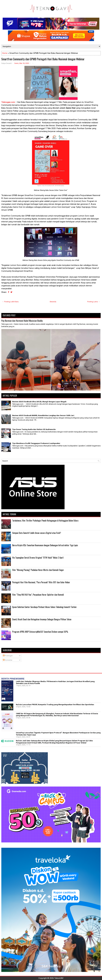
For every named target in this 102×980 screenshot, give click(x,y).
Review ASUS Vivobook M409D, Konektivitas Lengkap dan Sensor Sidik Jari (43, 415)
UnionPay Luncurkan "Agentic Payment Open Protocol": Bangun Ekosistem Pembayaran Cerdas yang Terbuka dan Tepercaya (58, 734)
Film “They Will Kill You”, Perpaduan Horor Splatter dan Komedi (38, 595)
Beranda (53, 302)
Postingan (8, 656)
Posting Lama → (94, 302)
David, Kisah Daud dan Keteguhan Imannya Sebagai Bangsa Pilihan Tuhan (42, 619)
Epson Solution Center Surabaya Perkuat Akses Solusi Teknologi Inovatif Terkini (44, 607)
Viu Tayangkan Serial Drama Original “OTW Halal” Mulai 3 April (38, 558)
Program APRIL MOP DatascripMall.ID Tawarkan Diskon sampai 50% (40, 632)
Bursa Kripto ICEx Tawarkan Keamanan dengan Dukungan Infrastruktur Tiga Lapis (45, 545)
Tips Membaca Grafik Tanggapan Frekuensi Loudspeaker (36, 443)
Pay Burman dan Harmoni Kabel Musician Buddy (22, 321)
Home (5, 53)
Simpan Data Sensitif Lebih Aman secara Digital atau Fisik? (37, 533)
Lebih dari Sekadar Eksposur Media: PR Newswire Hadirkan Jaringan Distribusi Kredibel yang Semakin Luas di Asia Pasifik (55, 682)
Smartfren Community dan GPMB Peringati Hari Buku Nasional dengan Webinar (43, 59)
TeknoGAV (59, 978)
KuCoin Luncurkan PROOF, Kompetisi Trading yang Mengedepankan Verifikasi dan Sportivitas (55, 705)
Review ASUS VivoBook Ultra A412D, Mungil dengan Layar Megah (39, 402)
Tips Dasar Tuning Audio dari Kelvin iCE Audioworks (34, 429)
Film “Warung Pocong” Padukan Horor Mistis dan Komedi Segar (38, 570)
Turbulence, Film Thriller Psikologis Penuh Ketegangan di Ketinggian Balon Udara (45, 521)
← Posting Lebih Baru (10, 302)
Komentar (8, 660)
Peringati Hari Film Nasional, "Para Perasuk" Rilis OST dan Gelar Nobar (41, 582)
